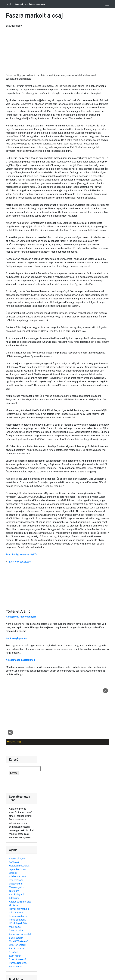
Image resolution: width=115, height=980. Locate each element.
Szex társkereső (17, 959)
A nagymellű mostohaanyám (21, 617)
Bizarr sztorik (16, 938)
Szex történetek (17, 945)
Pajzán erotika (17, 949)
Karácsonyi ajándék (16, 638)
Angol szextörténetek (20, 934)
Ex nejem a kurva (18, 916)
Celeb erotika (16, 931)
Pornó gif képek (17, 920)
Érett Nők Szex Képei (20, 562)
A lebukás (14, 898)
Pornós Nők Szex (18, 963)
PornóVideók (16, 967)
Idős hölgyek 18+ (18, 923)
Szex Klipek (15, 956)
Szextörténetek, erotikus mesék (24, 4)
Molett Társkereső (19, 941)
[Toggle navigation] (107, 4)
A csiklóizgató (16, 894)
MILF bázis (15, 927)
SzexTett (14, 952)
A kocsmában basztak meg (20, 660)
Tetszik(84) (12, 554)
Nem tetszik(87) (28, 554)
